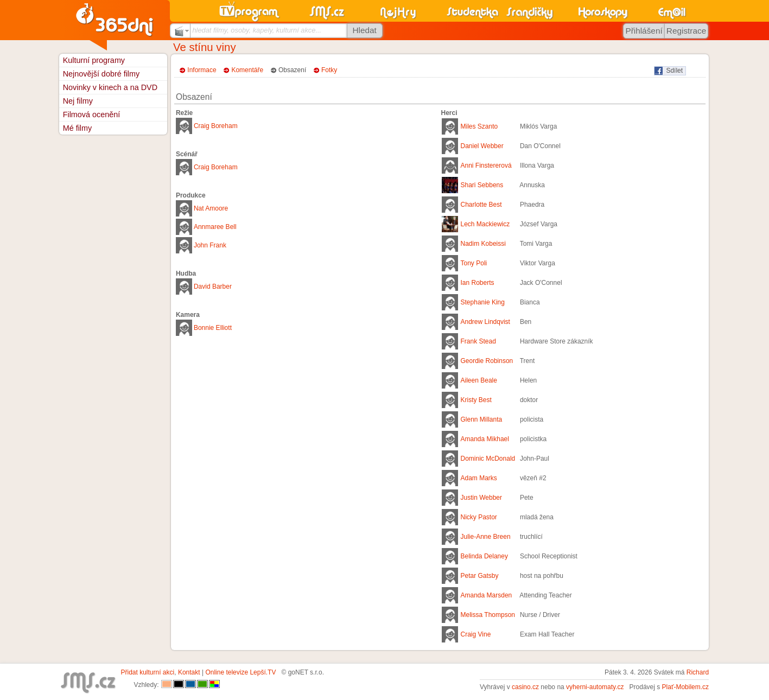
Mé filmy (78, 128)
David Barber (213, 287)
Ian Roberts (478, 283)
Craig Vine (476, 634)
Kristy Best (476, 400)
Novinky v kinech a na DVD (110, 87)
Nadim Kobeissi (483, 244)
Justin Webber (481, 498)
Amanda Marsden (487, 595)
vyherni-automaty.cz (595, 687)
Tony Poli (474, 263)
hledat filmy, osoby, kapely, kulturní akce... (257, 30)
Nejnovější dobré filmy (101, 74)
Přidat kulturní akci (148, 672)
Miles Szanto (479, 126)
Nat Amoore (211, 208)
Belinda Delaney (484, 556)
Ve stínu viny (205, 47)
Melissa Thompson (488, 615)
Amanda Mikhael (485, 439)
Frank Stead (478, 341)
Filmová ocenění (92, 114)
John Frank (210, 245)
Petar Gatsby (480, 576)
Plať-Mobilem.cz (686, 687)
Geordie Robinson (487, 361)
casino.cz (525, 687)
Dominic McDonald (488, 459)
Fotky (329, 70)
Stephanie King (483, 302)
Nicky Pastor (479, 517)
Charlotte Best (481, 205)
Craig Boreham (216, 126)
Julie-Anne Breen (486, 537)
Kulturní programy (94, 60)
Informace (202, 70)
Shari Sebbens (482, 185)
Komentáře (247, 70)
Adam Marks (479, 478)
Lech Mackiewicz (485, 224)
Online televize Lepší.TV (240, 672)
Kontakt (189, 672)
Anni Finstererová (486, 166)
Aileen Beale (479, 380)
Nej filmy (78, 101)
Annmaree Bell (215, 227)
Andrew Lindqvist (485, 322)
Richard (698, 672)
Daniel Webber (482, 146)
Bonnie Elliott (213, 328)
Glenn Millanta (482, 419)
